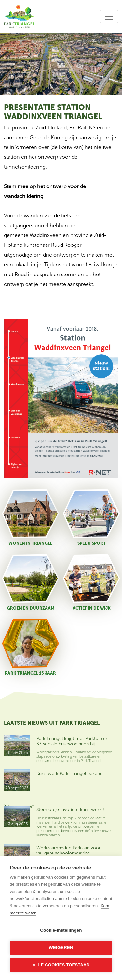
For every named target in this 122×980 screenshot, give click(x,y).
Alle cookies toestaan (61, 965)
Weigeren (61, 948)
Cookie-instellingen (61, 930)
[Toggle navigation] (109, 17)
